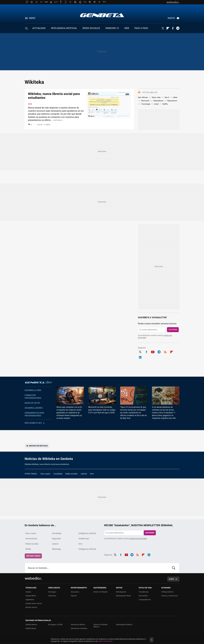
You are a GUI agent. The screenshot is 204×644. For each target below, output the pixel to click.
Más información (106, 641)
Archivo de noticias (38, 446)
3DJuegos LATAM (55, 624)
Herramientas (31, 539)
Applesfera (30, 600)
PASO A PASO (141, 28)
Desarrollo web (33, 390)
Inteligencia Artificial (87, 549)
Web (30, 104)
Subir (171, 579)
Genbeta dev (38, 382)
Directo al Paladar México (101, 626)
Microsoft (145, 101)
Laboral (84, 474)
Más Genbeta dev (33, 423)
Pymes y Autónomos (170, 596)
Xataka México (31, 624)
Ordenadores (158, 101)
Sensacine (75, 592)
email (156, 104)
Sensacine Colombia (79, 628)
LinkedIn (140, 357)
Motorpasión (121, 592)
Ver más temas (33, 556)
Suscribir (173, 330)
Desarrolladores (34, 408)
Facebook (173, 28)
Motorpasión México (124, 624)
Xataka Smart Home (34, 603)
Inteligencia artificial (87, 533)
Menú (32, 18)
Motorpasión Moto (124, 596)
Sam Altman (143, 97)
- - (35, 125)
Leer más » (58, 120)
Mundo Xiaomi (31, 607)
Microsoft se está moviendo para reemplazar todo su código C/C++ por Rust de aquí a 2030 (102, 410)
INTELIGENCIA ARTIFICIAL (64, 28)
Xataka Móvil (31, 596)
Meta (175, 97)
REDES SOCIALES (91, 28)
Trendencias (144, 592)
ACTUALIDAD (39, 28)
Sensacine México (78, 624)
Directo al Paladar (101, 592)
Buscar (174, 568)
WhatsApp (56, 549)
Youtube (153, 352)
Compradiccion (145, 600)
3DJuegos (52, 592)
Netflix (165, 104)
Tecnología (146, 104)
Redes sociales (71, 474)
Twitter (163, 28)
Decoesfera (143, 596)
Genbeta (102, 15)
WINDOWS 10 (112, 28)
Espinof (74, 596)
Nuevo (171, 18)
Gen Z (167, 97)
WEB (127, 28)
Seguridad (56, 539)
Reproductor (172, 101)
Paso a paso (45, 474)
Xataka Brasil (31, 628)
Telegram (178, 28)
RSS (165, 352)
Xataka (28, 592)
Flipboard (168, 28)
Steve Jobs (156, 97)
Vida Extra (52, 596)
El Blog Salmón (167, 592)
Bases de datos (32, 403)
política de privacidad (138, 539)
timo (92, 474)
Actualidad (58, 474)
